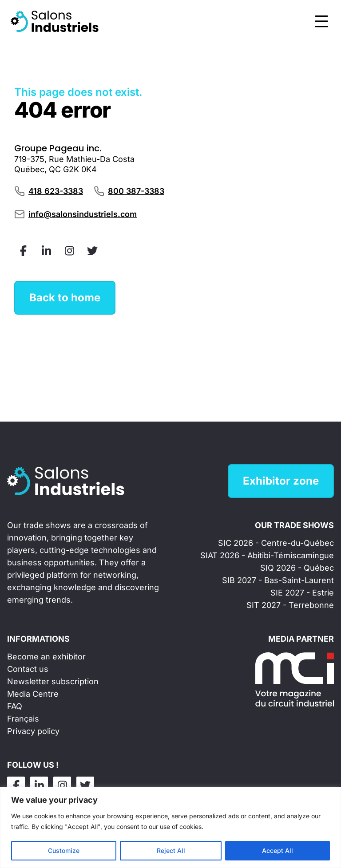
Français (23, 719)
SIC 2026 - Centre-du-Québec (276, 543)
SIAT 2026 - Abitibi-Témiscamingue (267, 555)
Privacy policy (33, 731)
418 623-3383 (56, 191)
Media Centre (33, 694)
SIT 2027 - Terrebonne (290, 605)
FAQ (15, 706)
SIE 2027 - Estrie (302, 593)
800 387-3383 (136, 191)
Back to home (65, 298)
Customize (64, 850)
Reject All (171, 850)
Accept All (278, 850)
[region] (170, 827)
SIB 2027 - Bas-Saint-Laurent (278, 580)
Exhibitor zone (281, 481)
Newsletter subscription (53, 681)
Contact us (28, 669)
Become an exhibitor (46, 657)
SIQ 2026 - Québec (297, 568)
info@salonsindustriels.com (83, 214)
